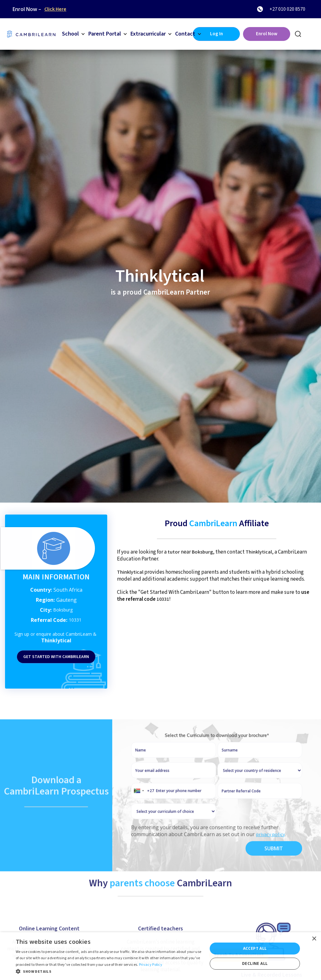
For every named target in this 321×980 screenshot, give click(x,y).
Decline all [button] (255, 963)
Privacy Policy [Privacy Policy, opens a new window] (151, 965)
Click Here (55, 9)
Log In (216, 34)
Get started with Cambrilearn (56, 657)
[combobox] (143, 810)
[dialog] (160, 956)
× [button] (314, 939)
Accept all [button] (255, 948)
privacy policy (270, 854)
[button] (74, 34)
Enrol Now (267, 34)
